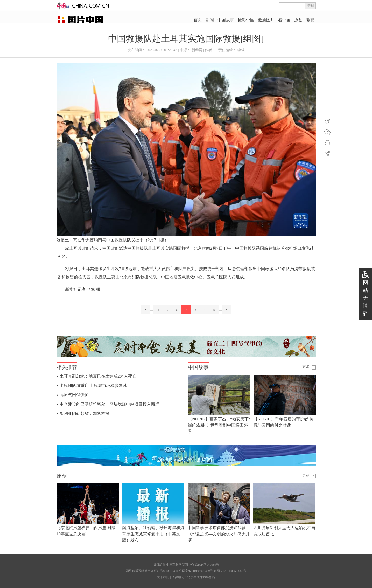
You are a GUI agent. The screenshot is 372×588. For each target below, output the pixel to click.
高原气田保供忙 (74, 395)
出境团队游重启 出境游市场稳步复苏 (93, 385)
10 (214, 310)
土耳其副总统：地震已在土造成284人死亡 (98, 376)
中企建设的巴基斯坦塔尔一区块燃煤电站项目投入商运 (109, 404)
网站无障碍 (366, 298)
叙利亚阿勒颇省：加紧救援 (85, 413)
